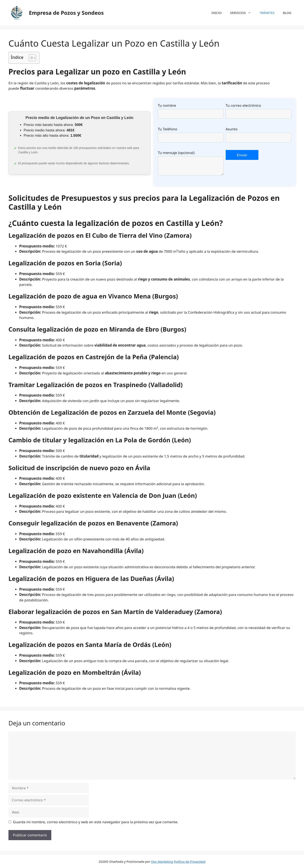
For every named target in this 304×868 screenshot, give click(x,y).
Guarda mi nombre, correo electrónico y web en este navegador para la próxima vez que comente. (96, 822)
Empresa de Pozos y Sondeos (66, 13)
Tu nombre (167, 105)
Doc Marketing (162, 861)
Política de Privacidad (190, 861)
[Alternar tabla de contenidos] (30, 58)
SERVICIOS (243, 13)
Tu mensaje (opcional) (176, 153)
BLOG (287, 13)
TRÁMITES (267, 13)
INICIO (217, 13)
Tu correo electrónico (243, 105)
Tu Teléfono (168, 129)
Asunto (232, 129)
